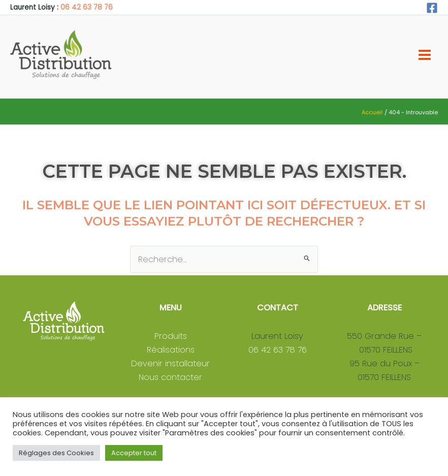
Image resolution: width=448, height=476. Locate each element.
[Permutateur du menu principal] (424, 55)
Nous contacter (170, 377)
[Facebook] (432, 8)
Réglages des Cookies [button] (56, 453)
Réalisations (171, 350)
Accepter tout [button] (134, 453)
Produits (171, 336)
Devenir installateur (170, 363)
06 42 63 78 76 (87, 7)
